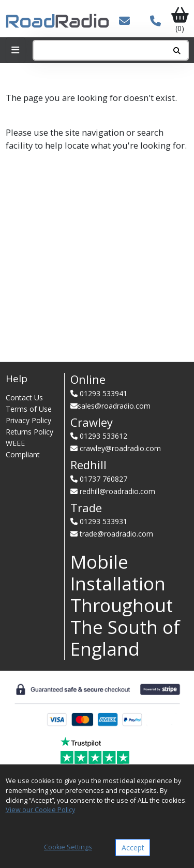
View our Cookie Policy (40, 810)
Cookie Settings (68, 847)
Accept (133, 848)
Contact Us (24, 397)
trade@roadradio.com (116, 534)
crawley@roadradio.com (120, 448)
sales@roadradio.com (114, 406)
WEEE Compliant (23, 449)
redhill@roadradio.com (117, 491)
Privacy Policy (28, 420)
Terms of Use (29, 409)
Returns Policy (29, 432)
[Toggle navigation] (16, 50)
